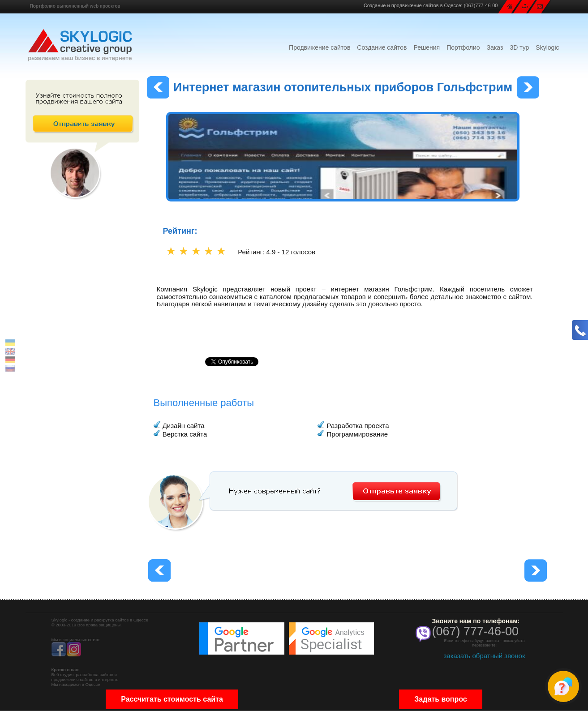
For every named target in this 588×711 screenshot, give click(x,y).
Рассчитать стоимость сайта (172, 699)
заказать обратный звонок (484, 656)
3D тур (519, 47)
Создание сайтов (382, 47)
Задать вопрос (440, 699)
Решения (427, 47)
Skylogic (547, 47)
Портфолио (463, 47)
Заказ (495, 47)
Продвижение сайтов (320, 47)
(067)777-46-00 (481, 5)
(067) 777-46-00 (476, 631)
